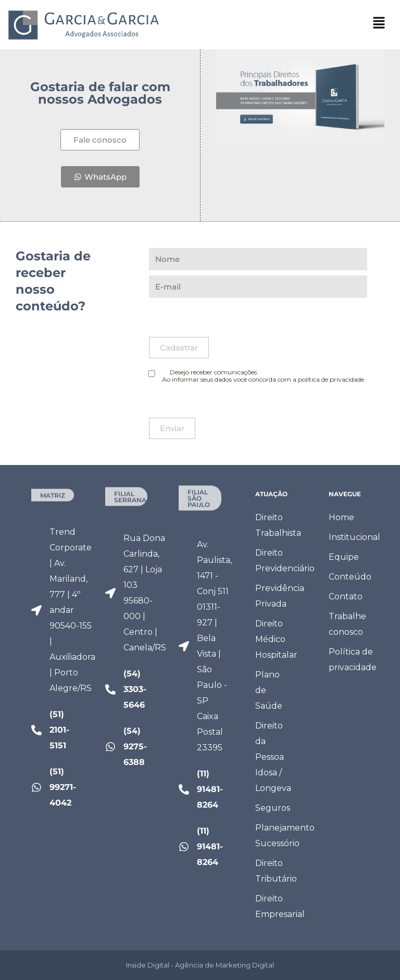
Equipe (344, 557)
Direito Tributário (276, 871)
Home (341, 517)
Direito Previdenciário (278, 561)
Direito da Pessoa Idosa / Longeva (273, 757)
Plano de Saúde (269, 690)
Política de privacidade (351, 659)
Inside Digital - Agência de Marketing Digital (200, 965)
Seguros (273, 808)
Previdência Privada (278, 596)
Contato (346, 596)
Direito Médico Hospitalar (276, 639)
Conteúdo (350, 577)
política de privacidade (331, 379)
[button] (379, 26)
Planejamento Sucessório (278, 835)
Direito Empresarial (278, 906)
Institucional (351, 537)
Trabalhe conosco (347, 624)
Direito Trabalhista (278, 525)
